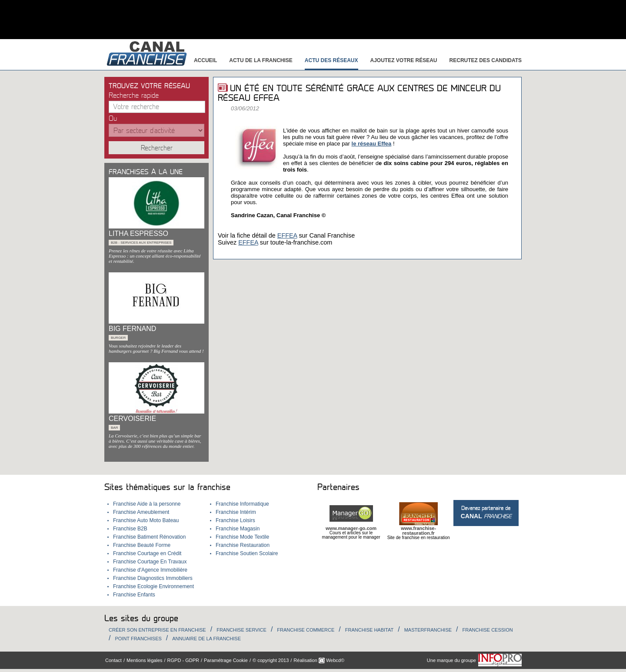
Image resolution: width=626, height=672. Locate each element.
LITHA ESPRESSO (138, 233)
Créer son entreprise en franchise (157, 630)
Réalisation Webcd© (319, 660)
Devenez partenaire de (486, 512)
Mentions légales (145, 660)
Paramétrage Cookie (226, 660)
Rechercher (157, 148)
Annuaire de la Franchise (206, 639)
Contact (113, 660)
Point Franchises (138, 639)
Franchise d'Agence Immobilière (150, 570)
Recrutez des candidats (486, 60)
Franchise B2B (130, 529)
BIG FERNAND (132, 329)
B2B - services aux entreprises (141, 243)
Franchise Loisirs (235, 520)
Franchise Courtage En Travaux (150, 562)
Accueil (205, 60)
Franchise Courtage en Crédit (147, 553)
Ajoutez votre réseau (404, 60)
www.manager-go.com (351, 528)
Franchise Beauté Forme (142, 545)
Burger (118, 338)
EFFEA (287, 235)
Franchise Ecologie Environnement (153, 586)
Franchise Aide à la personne (147, 504)
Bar (114, 428)
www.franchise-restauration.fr (418, 531)
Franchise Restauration (243, 545)
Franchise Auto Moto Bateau (146, 520)
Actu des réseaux (331, 60)
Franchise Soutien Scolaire (247, 553)
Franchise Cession (488, 630)
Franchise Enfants (134, 595)
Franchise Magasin (238, 529)
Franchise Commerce (306, 630)
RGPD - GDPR (183, 660)
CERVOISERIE (132, 419)
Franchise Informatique (242, 504)
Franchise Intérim (236, 512)
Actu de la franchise (261, 60)
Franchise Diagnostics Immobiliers (153, 578)
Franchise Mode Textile (242, 537)
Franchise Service (241, 630)
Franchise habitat (369, 630)
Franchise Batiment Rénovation (149, 537)
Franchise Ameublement (141, 512)
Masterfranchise (428, 630)
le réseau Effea (372, 144)
